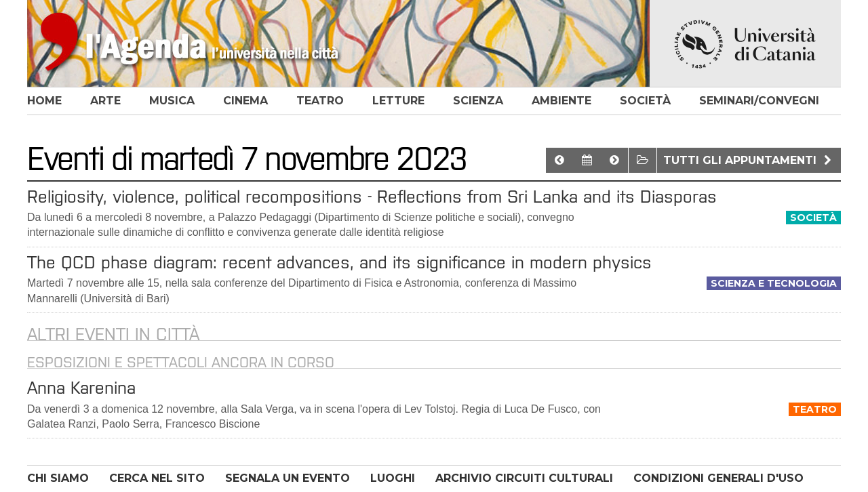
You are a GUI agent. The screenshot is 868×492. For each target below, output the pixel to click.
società (645, 101)
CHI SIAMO (58, 478)
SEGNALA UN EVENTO (288, 478)
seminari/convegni (759, 101)
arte (105, 101)
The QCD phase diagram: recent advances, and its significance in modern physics (339, 262)
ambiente (561, 101)
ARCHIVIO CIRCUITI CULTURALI (524, 478)
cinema (245, 101)
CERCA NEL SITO (157, 478)
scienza (478, 101)
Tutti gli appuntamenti (749, 160)
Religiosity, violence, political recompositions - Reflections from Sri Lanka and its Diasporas (372, 197)
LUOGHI (393, 478)
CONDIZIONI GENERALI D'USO (718, 478)
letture (398, 101)
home (44, 101)
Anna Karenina (81, 388)
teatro (320, 101)
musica (172, 101)
